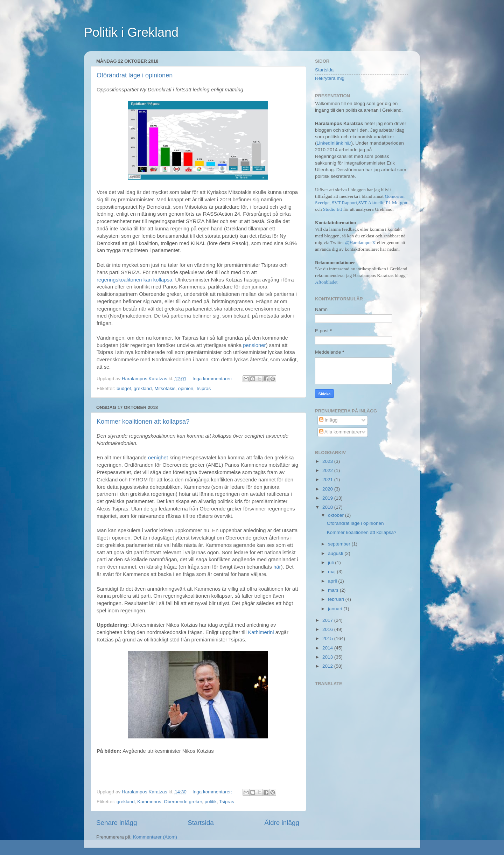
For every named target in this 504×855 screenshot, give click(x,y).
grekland (143, 388)
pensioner (254, 345)
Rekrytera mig (330, 78)
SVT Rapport (344, 203)
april (333, 581)
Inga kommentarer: (213, 379)
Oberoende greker (183, 802)
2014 (328, 648)
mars (334, 590)
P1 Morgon (396, 203)
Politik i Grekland (131, 32)
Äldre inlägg (282, 823)
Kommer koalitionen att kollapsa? (143, 422)
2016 (328, 629)
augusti (336, 553)
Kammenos (149, 802)
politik (211, 802)
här (277, 567)
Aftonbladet (326, 282)
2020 (328, 489)
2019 (328, 498)
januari (336, 609)
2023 (328, 461)
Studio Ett (332, 209)
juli (331, 562)
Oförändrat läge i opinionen (135, 75)
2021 (328, 479)
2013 (328, 657)
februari (337, 599)
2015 (328, 638)
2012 (328, 666)
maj (332, 572)
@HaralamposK (360, 242)
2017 (328, 620)
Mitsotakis (165, 388)
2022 (328, 470)
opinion (186, 388)
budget (124, 388)
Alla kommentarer (340, 432)
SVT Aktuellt (371, 203)
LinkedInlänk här (334, 143)
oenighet (158, 458)
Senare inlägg (117, 823)
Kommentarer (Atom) (155, 837)
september (340, 544)
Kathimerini (261, 632)
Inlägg (328, 420)
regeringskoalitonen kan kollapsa (134, 280)
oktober (337, 515)
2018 (328, 507)
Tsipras (204, 388)
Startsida (201, 823)
